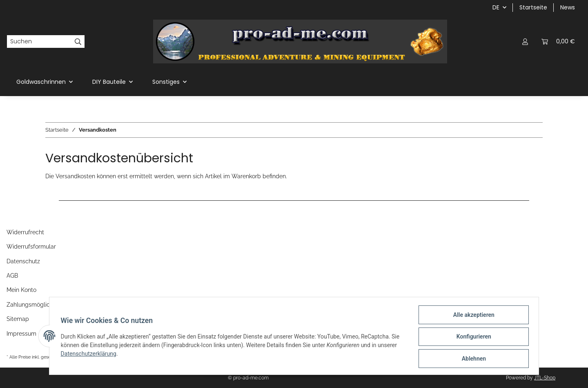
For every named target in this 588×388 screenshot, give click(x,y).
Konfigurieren (472, 338)
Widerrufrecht (25, 232)
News (568, 7)
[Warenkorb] (558, 41)
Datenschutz (23, 261)
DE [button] (496, 7)
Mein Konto (21, 290)
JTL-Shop (545, 378)
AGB (12, 276)
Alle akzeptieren (472, 316)
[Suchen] (39, 42)
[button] (525, 41)
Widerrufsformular (31, 247)
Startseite (533, 7)
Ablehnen (472, 359)
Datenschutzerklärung (90, 355)
